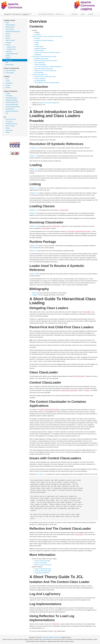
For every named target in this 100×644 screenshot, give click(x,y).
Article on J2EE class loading (42, 561)
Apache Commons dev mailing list (49, 103)
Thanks (8, 133)
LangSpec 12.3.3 (34, 148)
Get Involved (9, 121)
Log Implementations (40, 81)
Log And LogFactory (40, 79)
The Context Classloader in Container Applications (48, 67)
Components (9, 83)
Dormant (8, 88)
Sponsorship (9, 130)
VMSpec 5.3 (33, 213)
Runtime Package (39, 51)
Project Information (11, 71)
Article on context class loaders (43, 565)
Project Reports (10, 73)
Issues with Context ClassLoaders (44, 69)
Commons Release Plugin (13, 107)
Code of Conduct (10, 40)
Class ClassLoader (40, 63)
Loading (37, 42)
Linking (36, 44)
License (8, 38)
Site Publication (10, 109)
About (7, 23)
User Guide (9, 51)
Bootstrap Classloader (40, 48)
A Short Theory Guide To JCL (40, 75)
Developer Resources (11, 124)
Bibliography (38, 55)
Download (8, 43)
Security (8, 36)
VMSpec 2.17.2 (34, 169)
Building (8, 56)
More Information (39, 73)
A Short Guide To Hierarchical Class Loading (44, 57)
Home (7, 79)
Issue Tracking (10, 29)
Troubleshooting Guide (12, 54)
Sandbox (8, 85)
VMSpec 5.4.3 (34, 156)
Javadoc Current (11, 47)
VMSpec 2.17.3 (34, 188)
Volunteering (9, 96)
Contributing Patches (11, 98)
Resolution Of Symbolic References (44, 40)
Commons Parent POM (12, 102)
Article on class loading (41, 563)
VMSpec (34, 293)
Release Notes (10, 65)
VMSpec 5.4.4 (34, 251)
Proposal (8, 58)
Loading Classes (39, 46)
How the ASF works (11, 119)
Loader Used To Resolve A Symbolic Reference (47, 53)
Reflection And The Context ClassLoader (45, 71)
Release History (10, 27)
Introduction (38, 34)
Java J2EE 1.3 (41, 474)
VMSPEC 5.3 (33, 226)
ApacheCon (75, 14)
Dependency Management (13, 32)
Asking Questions (10, 25)
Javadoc (8, 45)
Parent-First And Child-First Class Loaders (46, 61)
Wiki (7, 62)
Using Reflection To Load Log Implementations (47, 83)
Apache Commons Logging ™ (18, 14)
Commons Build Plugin (12, 105)
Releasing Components (12, 111)
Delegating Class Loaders (41, 59)
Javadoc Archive (11, 49)
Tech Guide (9, 60)
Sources (8, 34)
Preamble (37, 38)
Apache (83, 14)
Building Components (11, 100)
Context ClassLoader (40, 65)
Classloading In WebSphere (42, 573)
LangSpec (35, 295)
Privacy (8, 128)
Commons (91, 14)
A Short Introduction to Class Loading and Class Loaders (47, 36)
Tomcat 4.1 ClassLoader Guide (43, 569)
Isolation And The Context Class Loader (45, 77)
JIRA (44, 105)
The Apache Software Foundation (51, 637)
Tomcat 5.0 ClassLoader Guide (43, 571)
